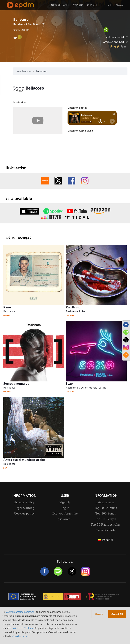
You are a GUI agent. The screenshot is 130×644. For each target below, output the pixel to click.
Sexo (69, 383)
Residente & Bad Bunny (27, 24)
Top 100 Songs (106, 513)
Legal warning (24, 508)
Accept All (117, 614)
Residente (9, 311)
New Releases (24, 71)
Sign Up (65, 502)
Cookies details (21, 636)
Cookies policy (24, 513)
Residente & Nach (76, 311)
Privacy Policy (24, 502)
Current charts (106, 530)
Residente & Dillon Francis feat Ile (86, 388)
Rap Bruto (73, 307)
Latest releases (106, 502)
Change (99, 614)
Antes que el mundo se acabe (24, 460)
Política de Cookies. (23, 628)
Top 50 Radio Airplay (106, 525)
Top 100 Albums (106, 508)
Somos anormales (16, 383)
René (7, 307)
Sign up (120, 5)
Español (108, 540)
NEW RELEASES (60, 5)
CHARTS (92, 5)
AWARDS (78, 5)
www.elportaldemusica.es (20, 612)
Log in (109, 5)
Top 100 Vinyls (106, 519)
